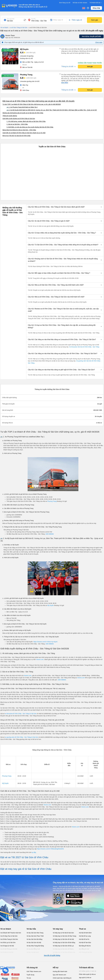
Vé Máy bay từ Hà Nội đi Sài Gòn (63, 933)
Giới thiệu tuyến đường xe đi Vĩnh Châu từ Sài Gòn (19, 119)
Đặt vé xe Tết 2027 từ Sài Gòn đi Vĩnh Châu (17, 136)
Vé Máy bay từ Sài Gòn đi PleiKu (63, 949)
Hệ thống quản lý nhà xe (88, 971)
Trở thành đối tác (96, 3)
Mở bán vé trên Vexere (80, 3)
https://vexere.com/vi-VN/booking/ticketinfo (50, 849)
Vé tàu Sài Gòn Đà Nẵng (34, 939)
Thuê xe (82, 929)
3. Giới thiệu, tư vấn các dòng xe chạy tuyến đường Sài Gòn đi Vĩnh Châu (30, 127)
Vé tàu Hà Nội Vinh (33, 952)
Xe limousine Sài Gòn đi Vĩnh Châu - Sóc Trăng (84, 347)
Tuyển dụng (30, 975)
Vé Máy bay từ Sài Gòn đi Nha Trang (64, 936)
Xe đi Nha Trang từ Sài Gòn (9, 939)
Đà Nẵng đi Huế (84, 949)
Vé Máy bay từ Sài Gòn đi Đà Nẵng (64, 943)
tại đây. (34, 852)
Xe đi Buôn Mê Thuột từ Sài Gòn (11, 933)
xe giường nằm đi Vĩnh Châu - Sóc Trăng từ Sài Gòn (22, 737)
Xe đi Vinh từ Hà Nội (7, 952)
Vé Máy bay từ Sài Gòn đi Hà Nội (63, 939)
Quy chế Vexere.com (59, 975)
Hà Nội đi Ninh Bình (85, 933)
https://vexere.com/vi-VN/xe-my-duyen (45, 642)
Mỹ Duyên (51, 605)
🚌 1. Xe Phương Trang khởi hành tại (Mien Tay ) (22, 107)
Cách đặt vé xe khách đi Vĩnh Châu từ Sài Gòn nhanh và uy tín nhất (24, 133)
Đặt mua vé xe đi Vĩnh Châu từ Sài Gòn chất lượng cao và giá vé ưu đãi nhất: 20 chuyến (38, 101)
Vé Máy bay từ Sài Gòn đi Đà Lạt (63, 946)
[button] (65, 207)
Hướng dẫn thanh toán (60, 971)
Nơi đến (33, 19)
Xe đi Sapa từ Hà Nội (7, 946)
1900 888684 (50, 534)
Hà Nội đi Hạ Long (85, 936)
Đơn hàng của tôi (65, 3)
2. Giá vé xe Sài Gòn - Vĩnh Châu (17, 124)
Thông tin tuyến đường (10, 116)
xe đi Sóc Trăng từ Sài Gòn (18, 28)
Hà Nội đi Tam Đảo (85, 943)
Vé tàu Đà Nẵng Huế (33, 949)
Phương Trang (52, 501)
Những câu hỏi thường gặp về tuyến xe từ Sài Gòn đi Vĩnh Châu (23, 113)
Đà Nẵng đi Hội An (85, 946)
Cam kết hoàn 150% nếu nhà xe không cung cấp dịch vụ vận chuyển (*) (32, 6)
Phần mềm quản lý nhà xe (87, 974)
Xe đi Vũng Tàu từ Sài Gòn (9, 936)
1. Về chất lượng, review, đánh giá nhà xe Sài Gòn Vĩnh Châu (26, 121)
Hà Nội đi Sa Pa (84, 939)
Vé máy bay (58, 929)
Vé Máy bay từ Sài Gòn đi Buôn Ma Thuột (64, 953)
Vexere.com (40, 659)
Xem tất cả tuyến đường (52, 955)
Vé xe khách (4, 28)
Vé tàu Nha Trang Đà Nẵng (35, 946)
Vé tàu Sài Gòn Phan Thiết (35, 936)
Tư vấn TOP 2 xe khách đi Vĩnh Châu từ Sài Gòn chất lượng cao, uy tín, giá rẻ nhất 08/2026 (32, 104)
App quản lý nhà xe (85, 978)
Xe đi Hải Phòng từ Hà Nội (9, 949)
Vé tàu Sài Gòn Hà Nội (34, 943)
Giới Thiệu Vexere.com (34, 971)
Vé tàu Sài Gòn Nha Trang (35, 933)
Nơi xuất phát (11, 19)
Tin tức (29, 978)
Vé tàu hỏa (31, 929)
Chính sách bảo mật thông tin (62, 978)
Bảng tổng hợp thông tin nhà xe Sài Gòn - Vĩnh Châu (19, 130)
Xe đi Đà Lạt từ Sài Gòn (8, 943)
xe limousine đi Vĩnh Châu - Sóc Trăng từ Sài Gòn (21, 714)
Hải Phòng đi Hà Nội (85, 952)
